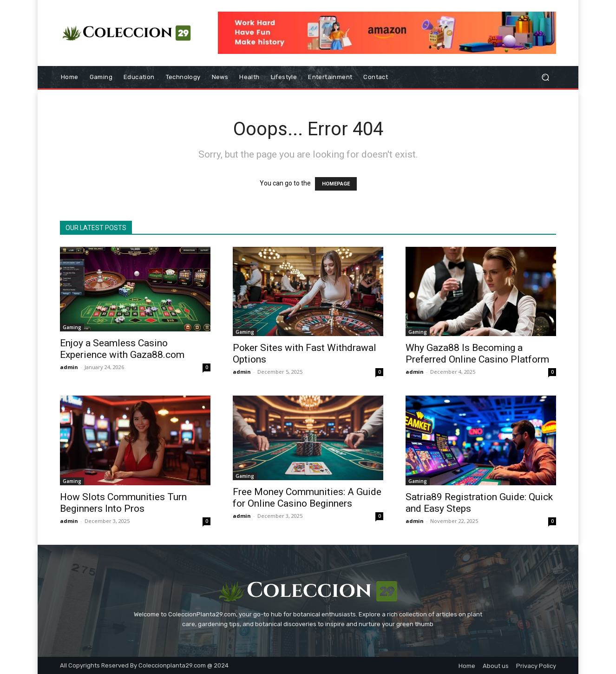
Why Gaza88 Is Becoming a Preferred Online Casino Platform (477, 354)
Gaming (72, 327)
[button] (545, 77)
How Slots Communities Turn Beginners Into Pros (123, 503)
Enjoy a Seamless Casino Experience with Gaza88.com (122, 349)
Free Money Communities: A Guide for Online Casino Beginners (307, 498)
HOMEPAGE (336, 184)
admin (69, 367)
